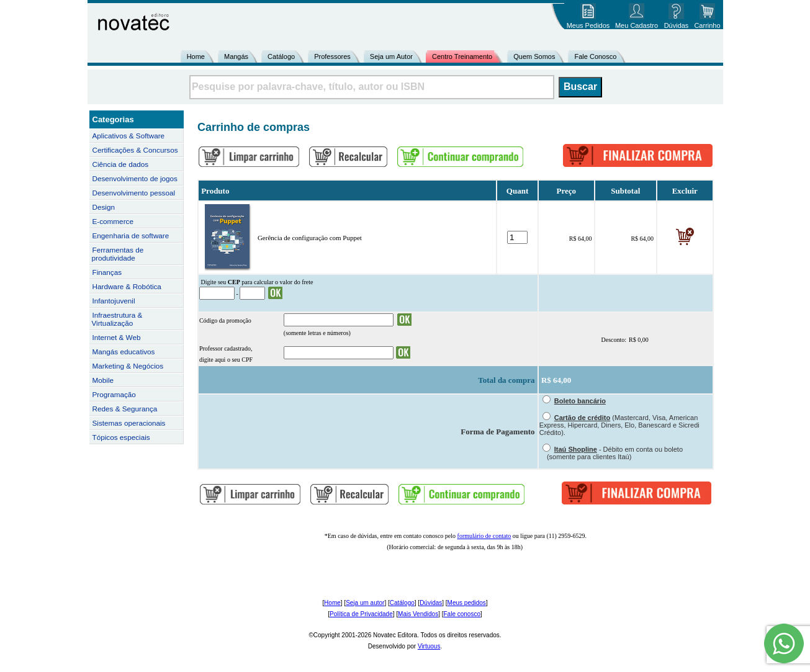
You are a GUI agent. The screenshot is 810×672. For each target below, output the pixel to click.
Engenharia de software (131, 235)
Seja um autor (365, 603)
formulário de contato (484, 536)
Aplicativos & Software (129, 136)
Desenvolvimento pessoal (134, 193)
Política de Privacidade (361, 614)
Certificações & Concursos (135, 150)
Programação (114, 394)
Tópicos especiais (121, 437)
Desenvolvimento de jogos (135, 178)
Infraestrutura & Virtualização (117, 319)
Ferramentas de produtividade (118, 254)
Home (196, 56)
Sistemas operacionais (129, 423)
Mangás (236, 56)
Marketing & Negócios (128, 366)
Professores (332, 56)
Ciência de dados (121, 164)
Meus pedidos (467, 603)
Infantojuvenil (114, 301)
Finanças (107, 272)
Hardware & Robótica (127, 286)
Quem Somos (534, 56)
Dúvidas (431, 603)
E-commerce (113, 221)
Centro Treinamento (462, 56)
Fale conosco (461, 614)
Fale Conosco (595, 56)
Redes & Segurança (125, 409)
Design (104, 207)
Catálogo (281, 56)
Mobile (103, 380)
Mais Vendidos (418, 614)
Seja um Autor (391, 56)
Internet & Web (117, 337)
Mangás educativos (124, 352)
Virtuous (429, 646)
